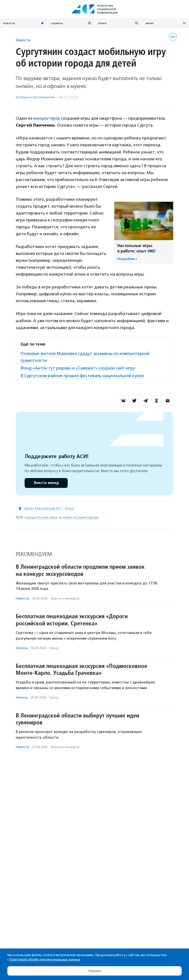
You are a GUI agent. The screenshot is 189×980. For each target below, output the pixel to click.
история (65, 517)
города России (36, 517)
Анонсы (22, 648)
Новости (23, 40)
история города (86, 517)
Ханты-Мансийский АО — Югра (49, 508)
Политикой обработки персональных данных (45, 959)
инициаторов (47, 118)
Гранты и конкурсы (65, 598)
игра (53, 517)
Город (54, 648)
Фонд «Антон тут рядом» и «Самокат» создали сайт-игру (78, 368)
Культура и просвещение (35, 97)
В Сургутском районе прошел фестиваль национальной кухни (82, 376)
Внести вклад (46, 483)
